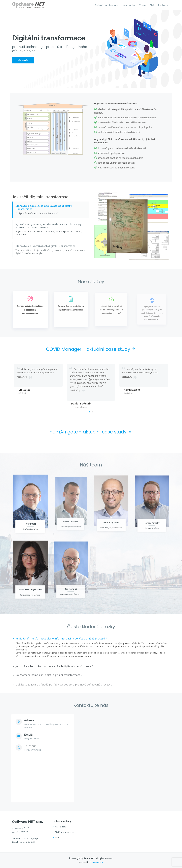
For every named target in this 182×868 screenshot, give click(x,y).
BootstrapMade (97, 862)
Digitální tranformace (64, 832)
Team (142, 5)
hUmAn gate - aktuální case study (91, 445)
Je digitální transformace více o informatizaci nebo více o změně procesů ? (61, 651)
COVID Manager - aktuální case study (91, 362)
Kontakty (163, 5)
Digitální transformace (107, 5)
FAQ (152, 5)
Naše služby (129, 5)
